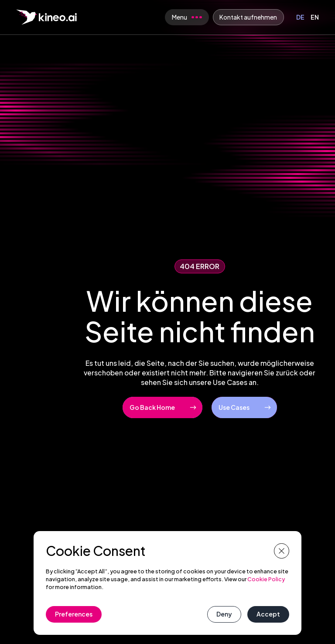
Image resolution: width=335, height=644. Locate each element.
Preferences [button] (74, 614)
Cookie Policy (266, 579)
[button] (282, 551)
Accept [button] (268, 614)
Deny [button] (224, 614)
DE (300, 17)
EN (315, 17)
